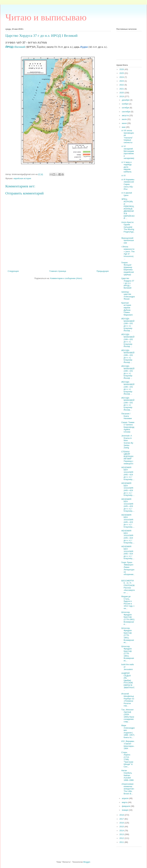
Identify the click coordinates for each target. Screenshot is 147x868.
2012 (122, 838)
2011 (122, 842)
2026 (122, 69)
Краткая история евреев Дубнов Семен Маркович (127, 309)
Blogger (87, 862)
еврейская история (22, 178)
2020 (122, 93)
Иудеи (84, 47)
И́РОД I (10, 47)
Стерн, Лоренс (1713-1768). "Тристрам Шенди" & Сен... (127, 760)
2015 (122, 827)
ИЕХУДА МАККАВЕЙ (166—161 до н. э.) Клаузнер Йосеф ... (128, 325)
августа (126, 115)
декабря (126, 100)
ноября (125, 104)
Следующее (13, 271)
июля (125, 119)
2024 (122, 77)
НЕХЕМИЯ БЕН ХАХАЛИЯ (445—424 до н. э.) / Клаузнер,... (128, 473)
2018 (122, 815)
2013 (122, 834)
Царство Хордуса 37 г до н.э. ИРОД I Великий (128, 283)
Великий (20, 47)
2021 (122, 89)
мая (124, 127)
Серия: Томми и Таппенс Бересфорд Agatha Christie (128, 427)
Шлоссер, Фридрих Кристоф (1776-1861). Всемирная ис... (128, 635)
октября (126, 108)
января (125, 810)
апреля (125, 798)
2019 (122, 96)
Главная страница (58, 271)
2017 (122, 819)
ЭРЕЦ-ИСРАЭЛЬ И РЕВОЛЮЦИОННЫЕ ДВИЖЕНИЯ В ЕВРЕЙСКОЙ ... (128, 209)
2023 (122, 81)
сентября (126, 112)
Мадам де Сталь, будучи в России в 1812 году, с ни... (128, 602)
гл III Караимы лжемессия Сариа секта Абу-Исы (128, 184)
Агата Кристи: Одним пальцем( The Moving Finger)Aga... (128, 228)
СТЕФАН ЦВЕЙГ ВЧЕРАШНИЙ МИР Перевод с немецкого (127, 458)
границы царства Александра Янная (128, 295)
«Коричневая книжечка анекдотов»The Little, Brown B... (128, 789)
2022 (122, 85)
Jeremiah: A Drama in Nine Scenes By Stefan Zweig (127, 442)
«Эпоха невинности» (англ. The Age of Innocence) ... (128, 253)
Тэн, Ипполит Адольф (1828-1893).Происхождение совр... (128, 716)
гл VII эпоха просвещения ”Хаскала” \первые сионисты (128, 136)
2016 (122, 823)
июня (125, 123)
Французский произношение (128, 240)
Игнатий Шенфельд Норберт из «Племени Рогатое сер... (128, 700)
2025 (122, 73)
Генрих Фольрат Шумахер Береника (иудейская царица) (127, 269)
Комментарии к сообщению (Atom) (66, 278)
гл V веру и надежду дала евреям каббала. (126, 167)
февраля (126, 806)
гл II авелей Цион (127, 194)
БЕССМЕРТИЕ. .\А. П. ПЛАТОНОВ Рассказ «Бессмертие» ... (128, 587)
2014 (122, 831)
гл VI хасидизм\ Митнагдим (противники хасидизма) (128, 152)
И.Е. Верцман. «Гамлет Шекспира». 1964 (128, 745)
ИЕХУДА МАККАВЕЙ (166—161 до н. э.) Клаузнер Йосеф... (128, 404)
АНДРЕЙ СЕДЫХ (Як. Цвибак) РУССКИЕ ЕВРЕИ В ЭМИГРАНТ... (128, 682)
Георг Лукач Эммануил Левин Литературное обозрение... (128, 570)
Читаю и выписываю (46, 17)
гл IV (123, 176)
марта (125, 802)
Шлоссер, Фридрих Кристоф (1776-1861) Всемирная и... (128, 618)
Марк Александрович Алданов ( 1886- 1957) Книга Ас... (128, 731)
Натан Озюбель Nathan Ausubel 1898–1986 (127, 775)
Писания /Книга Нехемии (126, 416)
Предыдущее (103, 271)
